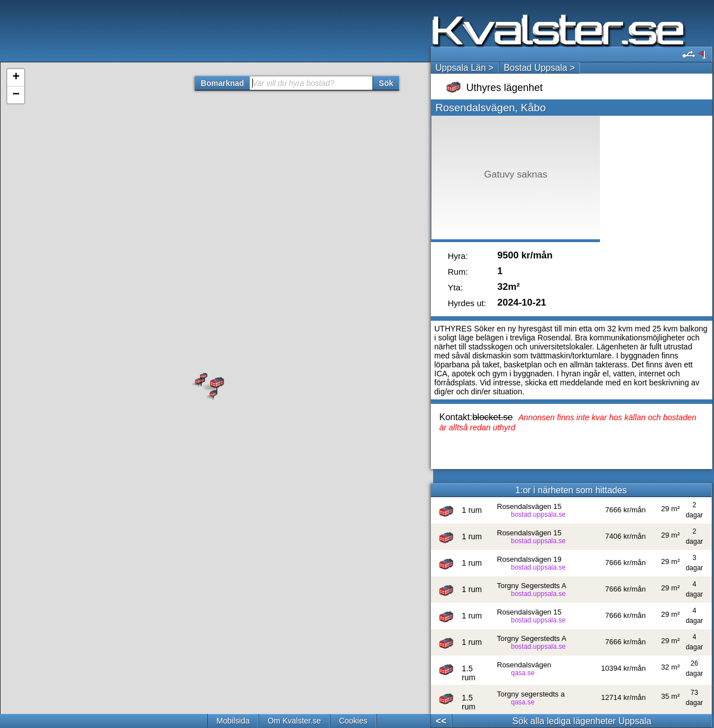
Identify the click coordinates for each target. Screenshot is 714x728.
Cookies (353, 721)
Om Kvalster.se (294, 721)
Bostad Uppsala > (540, 68)
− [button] (16, 95)
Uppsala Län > (465, 68)
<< (441, 721)
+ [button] (16, 78)
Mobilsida (233, 721)
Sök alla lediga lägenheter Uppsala (582, 721)
